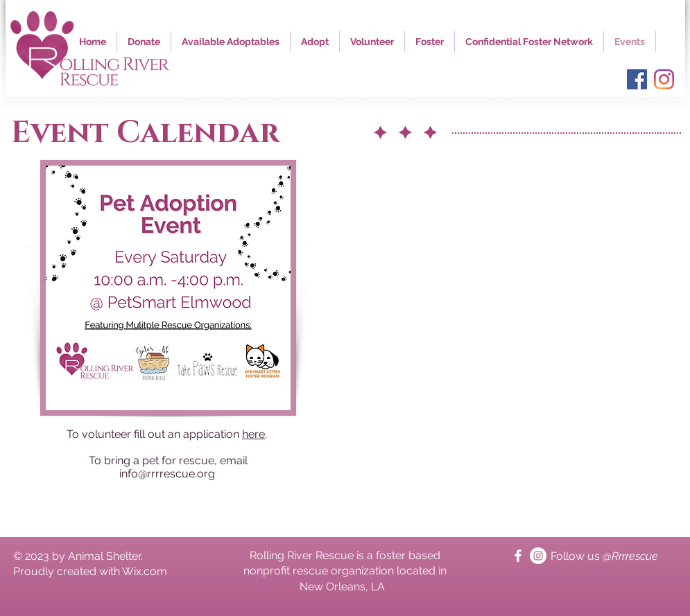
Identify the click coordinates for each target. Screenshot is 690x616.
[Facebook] (637, 79)
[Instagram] (664, 79)
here (253, 434)
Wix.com (145, 571)
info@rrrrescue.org (167, 474)
